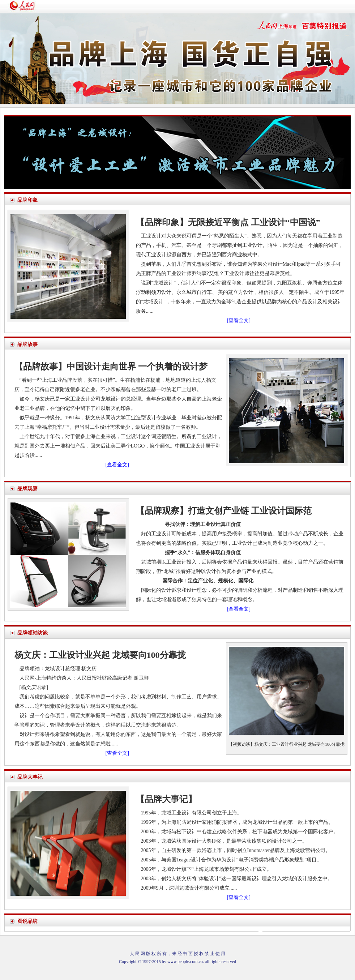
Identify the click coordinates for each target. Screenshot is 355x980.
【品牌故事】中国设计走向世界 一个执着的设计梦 (111, 367)
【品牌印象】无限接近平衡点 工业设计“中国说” (228, 222)
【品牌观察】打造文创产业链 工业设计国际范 (224, 511)
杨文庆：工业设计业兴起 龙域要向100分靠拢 (100, 655)
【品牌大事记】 (166, 799)
